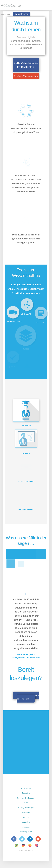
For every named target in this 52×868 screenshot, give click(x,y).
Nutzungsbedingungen (26, 808)
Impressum (26, 827)
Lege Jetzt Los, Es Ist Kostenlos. (26, 65)
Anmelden (6, 14)
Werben (26, 817)
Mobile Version (26, 788)
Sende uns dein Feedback (26, 798)
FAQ (26, 803)
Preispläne (26, 793)
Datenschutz (26, 812)
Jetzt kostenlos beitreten (28, 697)
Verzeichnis (26, 822)
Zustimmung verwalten (26, 832)
